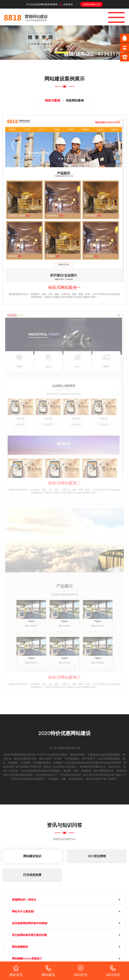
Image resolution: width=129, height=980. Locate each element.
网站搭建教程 (20, 947)
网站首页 (16, 971)
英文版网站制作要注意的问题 (29, 935)
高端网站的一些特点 (24, 900)
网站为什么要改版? (23, 912)
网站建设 (48, 971)
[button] (10, 43)
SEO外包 (81, 971)
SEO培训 (113, 971)
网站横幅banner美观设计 (27, 959)
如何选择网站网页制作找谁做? (30, 924)
